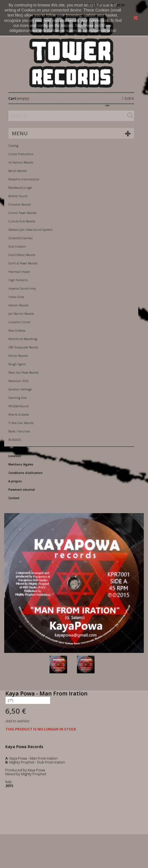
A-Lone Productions (21, 154)
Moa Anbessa (17, 331)
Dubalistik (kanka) (20, 238)
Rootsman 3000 (19, 381)
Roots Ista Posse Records (24, 373)
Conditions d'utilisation (25, 473)
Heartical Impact (19, 272)
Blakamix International (24, 179)
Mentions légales (21, 464)
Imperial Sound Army (22, 288)
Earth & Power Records (23, 263)
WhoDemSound (18, 406)
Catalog (13, 146)
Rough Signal (17, 364)
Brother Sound (18, 196)
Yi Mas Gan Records (21, 423)
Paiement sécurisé (22, 490)
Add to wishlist (17, 721)
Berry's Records (18, 171)
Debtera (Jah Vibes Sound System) (30, 230)
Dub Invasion (17, 246)
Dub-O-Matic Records (22, 255)
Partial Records (18, 356)
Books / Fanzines (19, 431)
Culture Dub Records (22, 221)
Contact (14, 498)
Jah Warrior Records (21, 314)
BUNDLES (15, 440)
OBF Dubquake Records (23, 347)
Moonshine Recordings (23, 339)
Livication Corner (19, 322)
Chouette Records (20, 204)
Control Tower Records (22, 213)
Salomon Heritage (20, 389)
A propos (15, 481)
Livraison (15, 456)
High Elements (18, 280)
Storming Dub (17, 398)
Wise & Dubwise (19, 415)
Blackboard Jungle (20, 188)
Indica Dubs (16, 297)
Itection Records (18, 305)
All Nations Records (21, 162)
